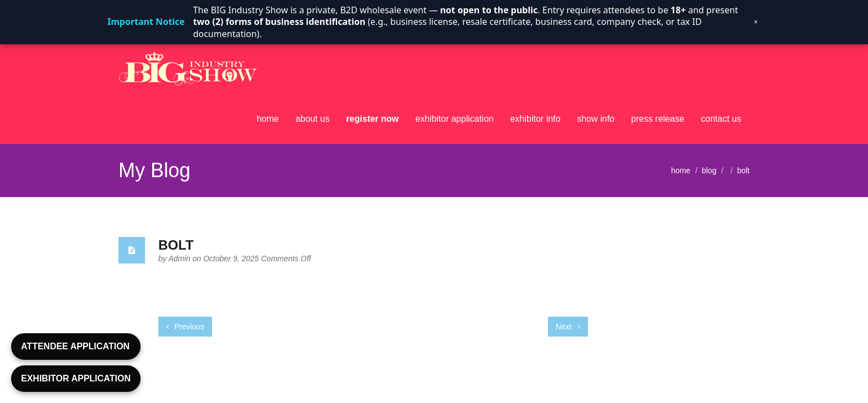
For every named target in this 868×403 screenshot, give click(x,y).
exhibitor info (536, 119)
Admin (180, 259)
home (268, 119)
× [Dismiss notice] (756, 22)
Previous (185, 327)
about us (312, 119)
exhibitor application (454, 119)
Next (568, 327)
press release (658, 119)
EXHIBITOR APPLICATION (76, 378)
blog (709, 170)
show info (596, 119)
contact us (721, 119)
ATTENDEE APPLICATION (75, 346)
